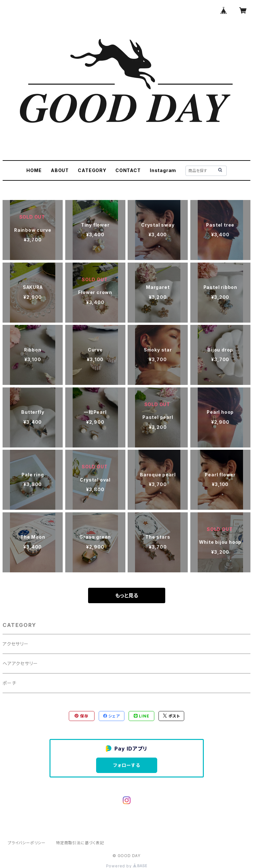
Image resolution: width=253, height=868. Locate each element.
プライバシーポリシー (27, 843)
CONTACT (128, 170)
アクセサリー (16, 644)
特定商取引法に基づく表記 (80, 843)
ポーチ (9, 683)
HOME (34, 170)
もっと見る (127, 595)
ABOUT (60, 170)
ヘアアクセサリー (20, 663)
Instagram (163, 170)
